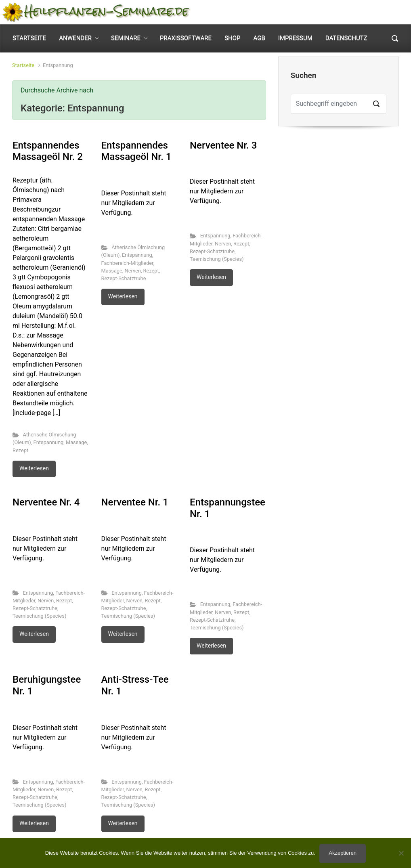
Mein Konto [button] (306, 12)
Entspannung (49, 442)
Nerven (133, 271)
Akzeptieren (343, 853)
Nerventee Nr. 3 (223, 145)
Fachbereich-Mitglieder (127, 263)
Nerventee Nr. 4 (46, 502)
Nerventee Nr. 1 (135, 502)
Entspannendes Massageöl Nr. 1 (136, 151)
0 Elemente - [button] (370, 12)
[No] (401, 853)
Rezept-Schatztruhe (124, 278)
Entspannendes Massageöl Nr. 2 (48, 151)
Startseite (23, 65)
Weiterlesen (34, 468)
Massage (76, 442)
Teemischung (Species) (217, 259)
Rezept (20, 450)
